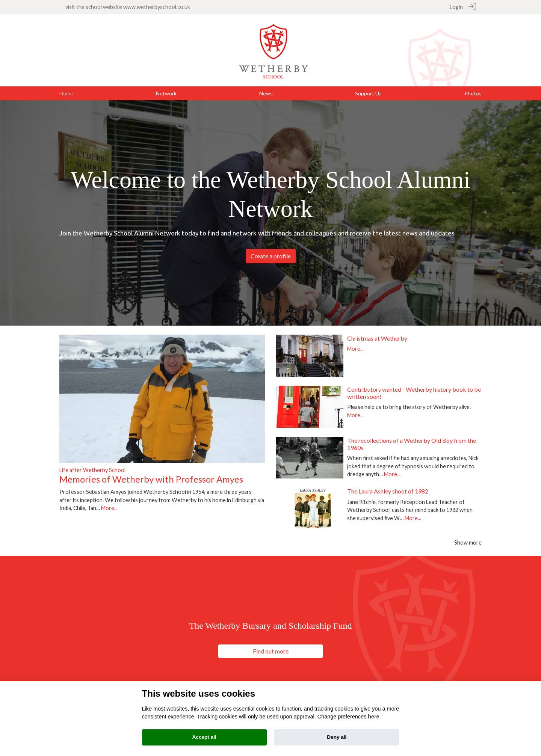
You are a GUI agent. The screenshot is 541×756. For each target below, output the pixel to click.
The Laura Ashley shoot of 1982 (388, 491)
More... (109, 508)
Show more (468, 542)
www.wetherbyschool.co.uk (157, 7)
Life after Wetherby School (92, 470)
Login (456, 7)
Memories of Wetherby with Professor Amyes (151, 479)
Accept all (204, 737)
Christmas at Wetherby (377, 338)
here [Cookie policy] (373, 717)
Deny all (337, 737)
